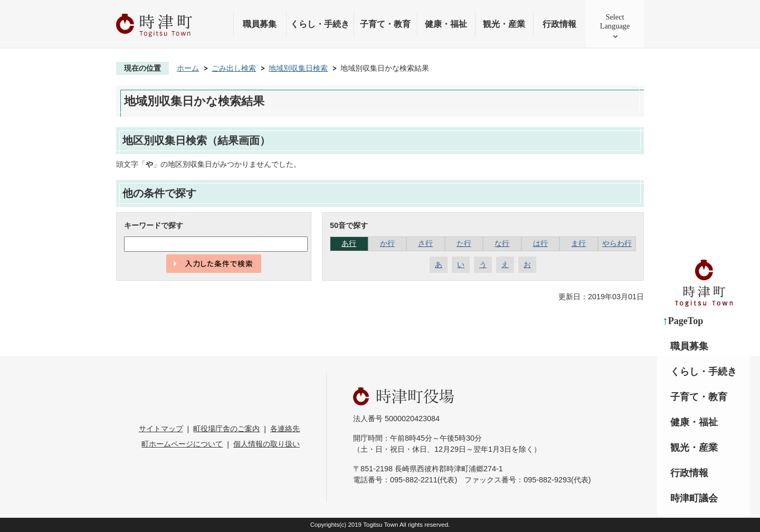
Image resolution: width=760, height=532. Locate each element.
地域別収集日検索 (298, 68)
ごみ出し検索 (234, 68)
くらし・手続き (320, 24)
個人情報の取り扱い (267, 444)
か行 (387, 243)
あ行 (349, 243)
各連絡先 (285, 429)
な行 (502, 243)
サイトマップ (161, 429)
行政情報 (559, 24)
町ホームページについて (182, 444)
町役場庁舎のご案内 (226, 429)
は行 (540, 243)
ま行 (578, 243)
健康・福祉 (446, 24)
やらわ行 (617, 243)
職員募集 (260, 24)
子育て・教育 (385, 24)
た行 (464, 243)
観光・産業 (504, 24)
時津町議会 (694, 498)
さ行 (425, 243)
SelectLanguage (615, 21)
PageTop (686, 321)
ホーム (188, 68)
